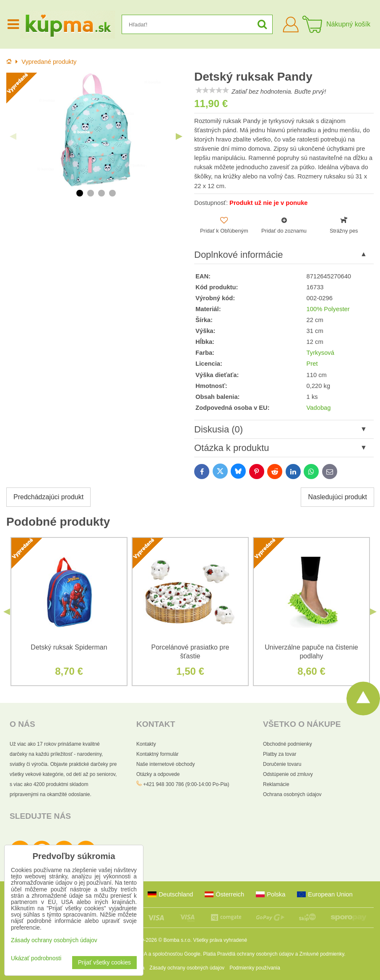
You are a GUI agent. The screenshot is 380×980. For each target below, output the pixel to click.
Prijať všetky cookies (104, 963)
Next (179, 136)
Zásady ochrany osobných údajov (187, 968)
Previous (13, 136)
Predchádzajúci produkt (48, 497)
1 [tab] (80, 193)
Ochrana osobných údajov (292, 794)
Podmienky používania (255, 968)
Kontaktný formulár (157, 754)
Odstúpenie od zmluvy (288, 774)
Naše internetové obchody (165, 764)
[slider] (212, 90)
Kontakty (146, 744)
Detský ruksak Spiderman (69, 647)
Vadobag (319, 408)
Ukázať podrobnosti (36, 958)
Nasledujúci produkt (337, 497)
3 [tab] (102, 193)
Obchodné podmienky (288, 744)
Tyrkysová (320, 353)
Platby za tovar (280, 754)
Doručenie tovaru (282, 764)
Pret (312, 364)
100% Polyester (328, 309)
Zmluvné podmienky (322, 954)
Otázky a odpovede (158, 774)
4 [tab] (112, 193)
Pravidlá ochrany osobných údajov (256, 954)
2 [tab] (91, 193)
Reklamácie (276, 784)
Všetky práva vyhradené (220, 940)
